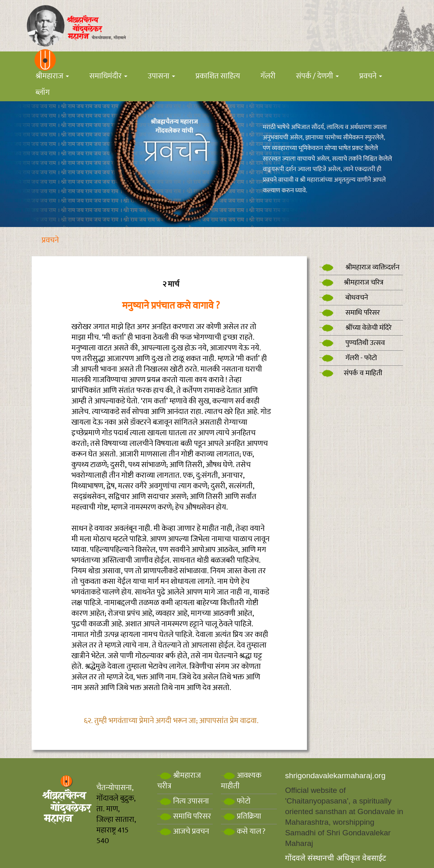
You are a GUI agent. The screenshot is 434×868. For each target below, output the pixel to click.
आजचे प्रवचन (183, 831)
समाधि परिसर (349, 313)
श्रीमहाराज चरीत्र (179, 781)
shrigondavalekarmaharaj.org (335, 776)
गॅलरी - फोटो (348, 358)
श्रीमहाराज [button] (52, 76)
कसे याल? (243, 831)
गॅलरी (268, 76)
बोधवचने (344, 298)
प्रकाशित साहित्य (218, 76)
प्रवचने (50, 240)
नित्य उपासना (183, 801)
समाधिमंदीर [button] (108, 76)
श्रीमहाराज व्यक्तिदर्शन (359, 267)
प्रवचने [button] (371, 76)
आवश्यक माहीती (241, 781)
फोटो (236, 801)
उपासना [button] (161, 76)
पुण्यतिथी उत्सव (352, 343)
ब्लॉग (43, 92)
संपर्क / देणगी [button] (317, 76)
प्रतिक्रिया (241, 816)
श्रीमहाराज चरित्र (351, 283)
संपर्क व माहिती (351, 373)
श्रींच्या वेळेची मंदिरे (355, 328)
